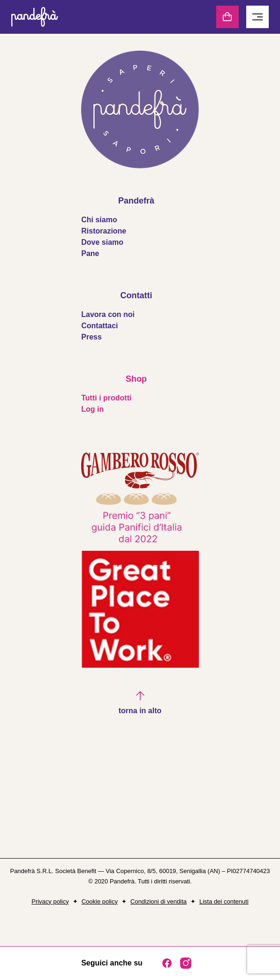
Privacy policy (50, 901)
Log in (92, 409)
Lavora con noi (108, 314)
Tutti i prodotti (106, 398)
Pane (90, 253)
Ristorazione (104, 231)
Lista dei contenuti (224, 901)
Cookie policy (100, 901)
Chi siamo (99, 220)
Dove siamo (102, 242)
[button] (140, 703)
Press (91, 337)
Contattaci (99, 326)
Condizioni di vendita (159, 901)
